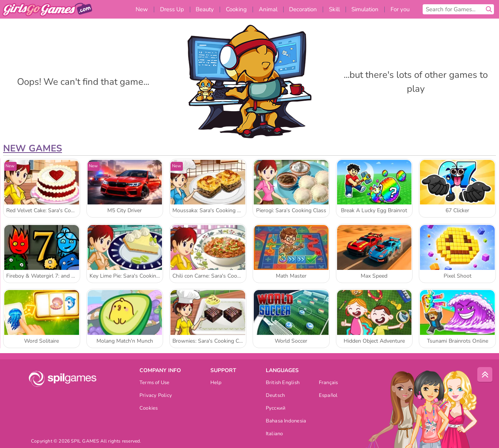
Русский (276, 409)
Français (329, 383)
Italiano (274, 434)
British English (283, 383)
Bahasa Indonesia (286, 421)
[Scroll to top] (485, 375)
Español (328, 396)
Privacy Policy (156, 396)
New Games (33, 148)
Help (216, 383)
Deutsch (275, 396)
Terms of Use (155, 383)
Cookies (149, 409)
